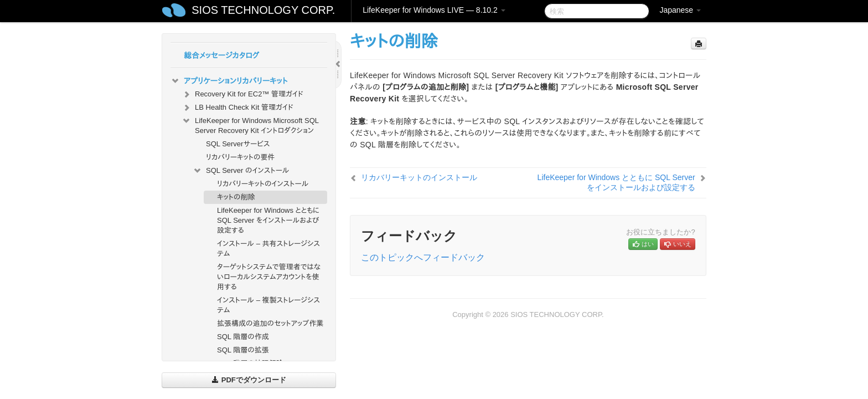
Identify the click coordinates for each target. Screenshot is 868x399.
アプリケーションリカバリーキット (229, 81)
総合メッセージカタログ (221, 55)
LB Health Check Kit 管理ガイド (237, 108)
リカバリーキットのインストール (263, 184)
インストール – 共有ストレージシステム (268, 249)
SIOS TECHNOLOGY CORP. (263, 10)
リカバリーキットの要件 (241, 157)
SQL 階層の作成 (243, 337)
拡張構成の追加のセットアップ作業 (270, 323)
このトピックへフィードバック (423, 257)
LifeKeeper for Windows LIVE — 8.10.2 (434, 10)
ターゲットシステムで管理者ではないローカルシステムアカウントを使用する (269, 277)
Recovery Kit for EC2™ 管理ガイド (242, 94)
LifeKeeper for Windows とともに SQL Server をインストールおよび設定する (268, 220)
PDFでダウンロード (249, 380)
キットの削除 (236, 197)
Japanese (680, 10)
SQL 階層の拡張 (243, 350)
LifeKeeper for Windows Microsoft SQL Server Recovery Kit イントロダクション (250, 124)
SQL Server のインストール (241, 171)
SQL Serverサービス (238, 144)
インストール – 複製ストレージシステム (268, 305)
